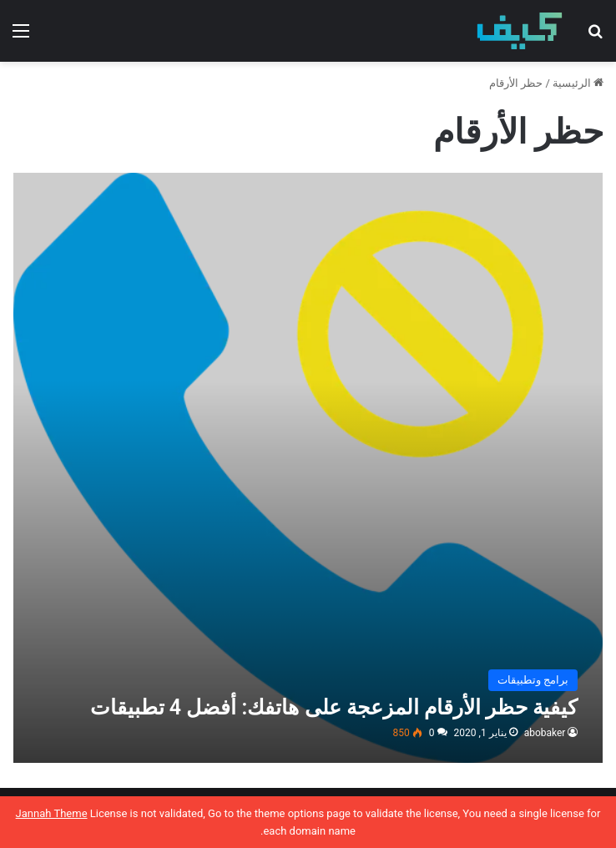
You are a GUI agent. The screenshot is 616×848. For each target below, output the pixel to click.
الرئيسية (578, 83)
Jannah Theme (52, 813)
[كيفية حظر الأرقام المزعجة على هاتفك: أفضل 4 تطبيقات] (308, 468)
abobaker (545, 733)
